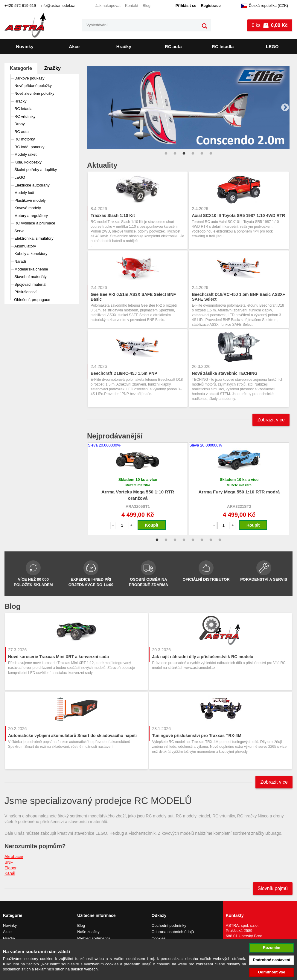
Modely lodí (24, 193)
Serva (19, 231)
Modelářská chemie (31, 269)
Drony (20, 124)
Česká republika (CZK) (265, 6)
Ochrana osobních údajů (173, 932)
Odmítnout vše (271, 972)
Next (285, 108)
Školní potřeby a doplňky (36, 170)
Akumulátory (25, 246)
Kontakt (132, 6)
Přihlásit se (186, 6)
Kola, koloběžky (28, 162)
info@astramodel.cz (58, 6)
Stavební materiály (31, 277)
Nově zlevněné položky (34, 93)
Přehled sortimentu (93, 938)
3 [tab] (184, 154)
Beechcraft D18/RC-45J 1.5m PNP (124, 373)
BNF (9, 862)
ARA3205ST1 (138, 506)
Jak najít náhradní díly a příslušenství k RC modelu (202, 657)
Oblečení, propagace (32, 300)
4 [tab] (193, 154)
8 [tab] (220, 540)
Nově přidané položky (33, 86)
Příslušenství (25, 292)
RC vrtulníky (25, 116)
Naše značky (88, 932)
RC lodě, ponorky (29, 147)
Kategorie (21, 68)
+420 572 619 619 (20, 6)
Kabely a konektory (31, 254)
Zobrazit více (271, 420)
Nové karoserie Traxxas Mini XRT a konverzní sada (58, 657)
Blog (147, 6)
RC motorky (25, 139)
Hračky (124, 46)
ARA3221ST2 (239, 506)
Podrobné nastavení (272, 960)
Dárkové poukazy (29, 78)
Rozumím (272, 948)
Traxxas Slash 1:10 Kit (113, 215)
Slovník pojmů (273, 888)
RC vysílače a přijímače (35, 223)
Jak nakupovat (108, 6)
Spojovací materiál (30, 284)
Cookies (159, 938)
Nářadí (20, 261)
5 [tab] (202, 154)
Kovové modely (28, 208)
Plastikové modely (30, 200)
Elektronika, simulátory (34, 238)
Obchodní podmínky (169, 925)
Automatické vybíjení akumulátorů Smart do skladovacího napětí (72, 736)
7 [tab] (211, 540)
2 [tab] (175, 154)
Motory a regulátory (31, 216)
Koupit (152, 525)
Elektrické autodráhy (32, 185)
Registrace (211, 6)
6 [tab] (211, 154)
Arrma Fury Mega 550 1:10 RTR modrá (239, 492)
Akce (74, 46)
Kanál (10, 873)
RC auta (173, 46)
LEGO (272, 46)
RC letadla (223, 46)
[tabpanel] (188, 107)
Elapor (10, 868)
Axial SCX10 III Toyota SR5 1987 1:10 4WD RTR (238, 215)
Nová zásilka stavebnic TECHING (224, 373)
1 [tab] (166, 154)
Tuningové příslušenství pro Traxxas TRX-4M (197, 736)
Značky (52, 68)
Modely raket (25, 154)
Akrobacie (14, 857)
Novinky (25, 46)
